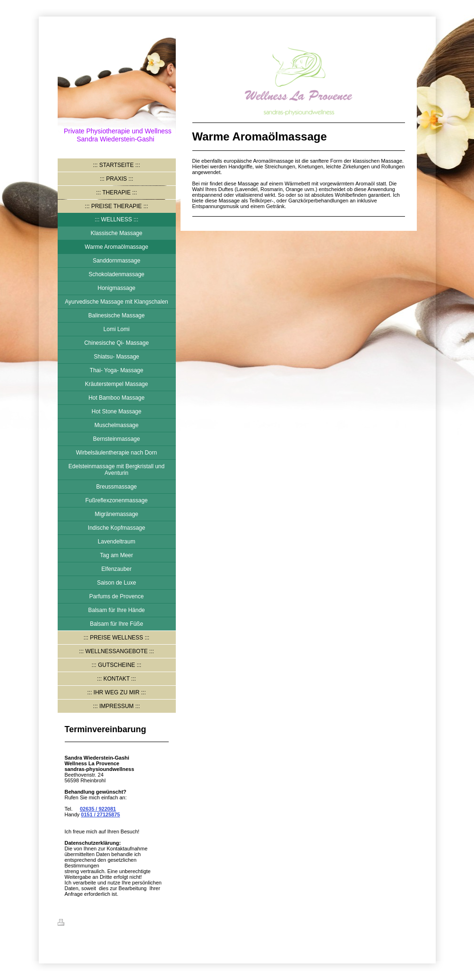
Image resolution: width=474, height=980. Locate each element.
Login (410, 922)
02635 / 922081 (98, 809)
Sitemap (115, 924)
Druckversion (80, 924)
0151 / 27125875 (100, 814)
